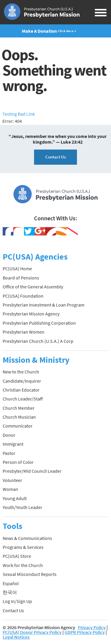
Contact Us (55, 157)
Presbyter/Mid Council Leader (32, 471)
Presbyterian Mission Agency (31, 314)
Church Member (19, 408)
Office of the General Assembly (33, 287)
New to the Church (21, 372)
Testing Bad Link (19, 114)
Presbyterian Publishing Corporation (39, 323)
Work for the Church (23, 565)
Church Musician (19, 417)
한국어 (10, 592)
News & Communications (27, 538)
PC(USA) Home (17, 268)
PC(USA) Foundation (23, 296)
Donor (9, 435)
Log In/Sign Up (17, 601)
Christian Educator (21, 390)
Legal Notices (16, 637)
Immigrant (13, 444)
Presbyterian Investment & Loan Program (44, 305)
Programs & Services (23, 547)
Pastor (9, 453)
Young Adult (15, 498)
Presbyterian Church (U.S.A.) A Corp (38, 341)
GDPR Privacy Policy (85, 632)
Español (11, 583)
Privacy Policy (92, 627)
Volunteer (12, 480)
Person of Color (18, 462)
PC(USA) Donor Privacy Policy (32, 632)
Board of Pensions (21, 278)
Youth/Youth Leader (22, 507)
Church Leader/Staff (23, 399)
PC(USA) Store (17, 556)
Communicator (18, 426)
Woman (10, 489)
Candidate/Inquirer (22, 381)
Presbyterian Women (24, 332)
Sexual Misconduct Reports (30, 574)
